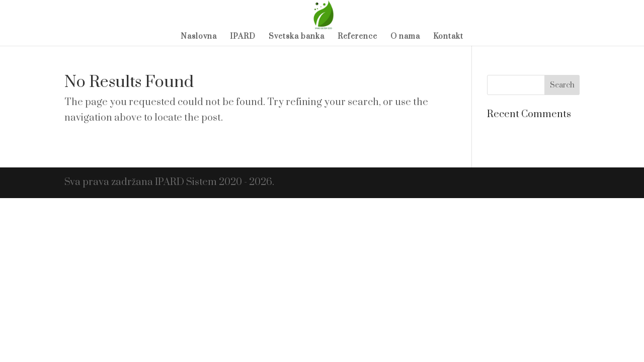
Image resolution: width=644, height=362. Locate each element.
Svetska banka (297, 37)
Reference (357, 37)
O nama (405, 37)
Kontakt (448, 37)
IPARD (243, 37)
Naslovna (199, 37)
